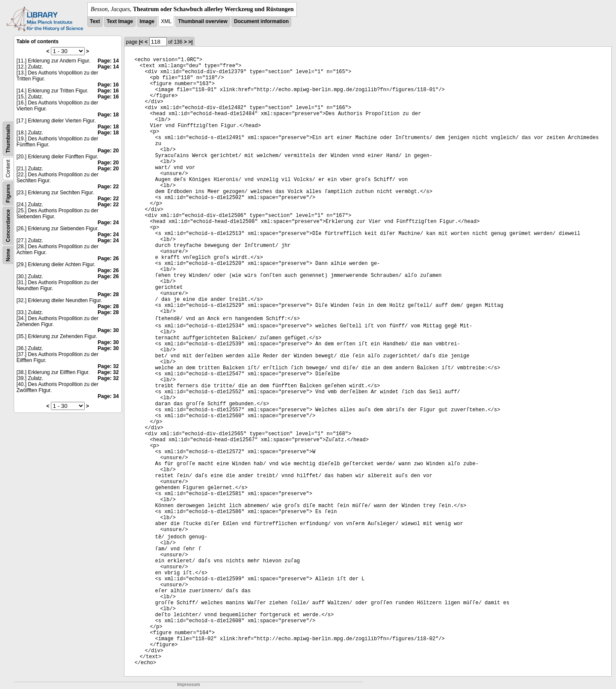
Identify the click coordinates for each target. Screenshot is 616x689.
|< (141, 42)
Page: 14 (108, 61)
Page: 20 (108, 151)
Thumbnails (8, 138)
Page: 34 (108, 396)
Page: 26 (108, 258)
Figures (8, 193)
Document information (261, 21)
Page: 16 (108, 85)
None (8, 255)
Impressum (188, 685)
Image (147, 21)
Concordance (8, 226)
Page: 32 (108, 366)
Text (95, 21)
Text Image (120, 21)
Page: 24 (108, 223)
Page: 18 (108, 115)
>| (190, 42)
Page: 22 (108, 187)
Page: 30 (108, 330)
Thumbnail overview (203, 21)
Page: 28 (108, 294)
